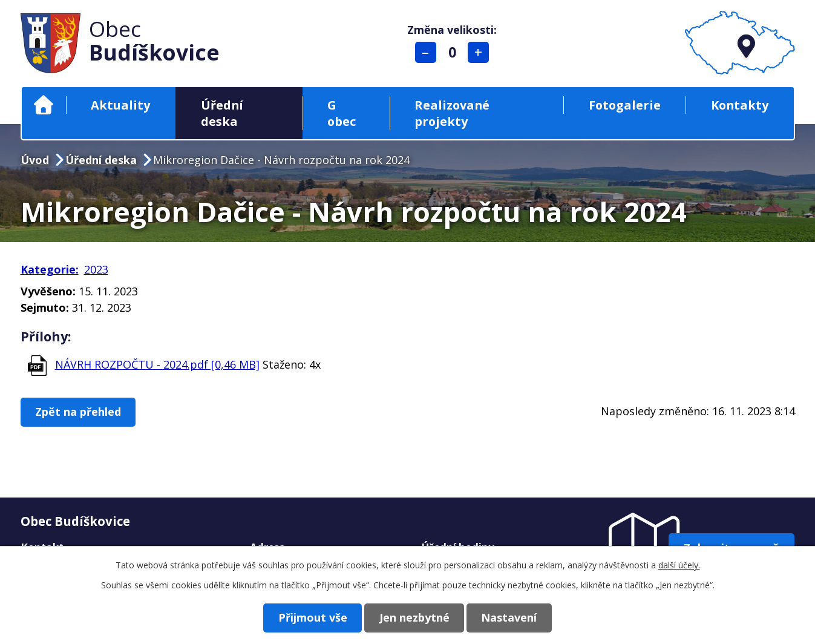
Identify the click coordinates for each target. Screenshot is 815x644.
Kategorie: (50, 269)
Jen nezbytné (414, 617)
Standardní (453, 52)
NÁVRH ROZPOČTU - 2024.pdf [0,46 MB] (157, 364)
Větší (479, 52)
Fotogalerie (625, 105)
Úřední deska (222, 113)
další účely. (679, 565)
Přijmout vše (310, 617)
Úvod (44, 105)
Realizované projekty (452, 113)
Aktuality (120, 105)
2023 (96, 269)
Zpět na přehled (80, 412)
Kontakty (740, 105)
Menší (426, 52)
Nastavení (512, 617)
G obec (342, 113)
